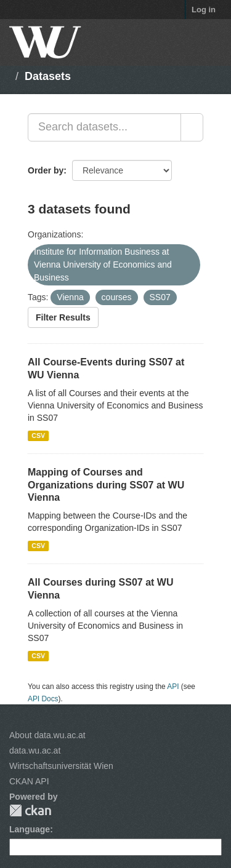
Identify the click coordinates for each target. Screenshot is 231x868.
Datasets (48, 76)
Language (30, 829)
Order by (46, 170)
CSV (38, 436)
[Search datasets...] (104, 127)
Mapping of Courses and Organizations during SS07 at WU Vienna (106, 485)
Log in (204, 10)
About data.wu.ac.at (47, 735)
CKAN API (29, 781)
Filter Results (63, 317)
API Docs (43, 699)
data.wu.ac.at (35, 751)
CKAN (30, 810)
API (173, 687)
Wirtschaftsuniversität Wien (61, 766)
